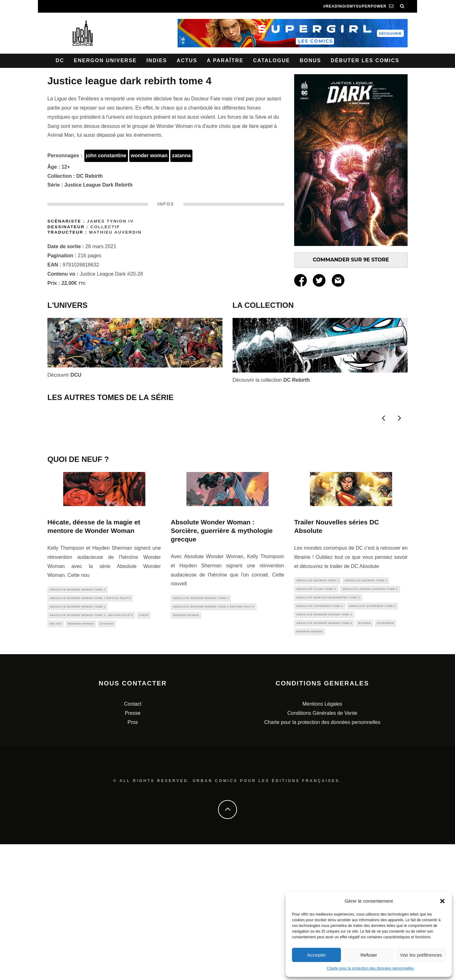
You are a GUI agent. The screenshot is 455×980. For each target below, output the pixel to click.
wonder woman (149, 155)
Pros (133, 858)
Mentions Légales (322, 840)
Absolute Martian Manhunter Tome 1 (328, 730)
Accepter (316, 955)
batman (365, 758)
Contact (133, 840)
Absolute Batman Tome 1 (318, 711)
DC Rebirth (90, 176)
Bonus (310, 60)
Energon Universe (105, 60)
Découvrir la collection (271, 380)
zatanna (181, 155)
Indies (157, 60)
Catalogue (272, 60)
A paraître (225, 60)
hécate (56, 758)
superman (385, 758)
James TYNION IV (110, 221)
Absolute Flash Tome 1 (316, 721)
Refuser (369, 955)
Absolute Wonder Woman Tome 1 (78, 720)
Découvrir (64, 375)
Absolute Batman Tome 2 (366, 711)
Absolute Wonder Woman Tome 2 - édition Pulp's (91, 748)
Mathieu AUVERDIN (115, 232)
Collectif (105, 227)
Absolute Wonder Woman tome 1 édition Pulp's (90, 730)
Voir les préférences (421, 955)
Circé (144, 748)
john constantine (106, 155)
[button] (442, 901)
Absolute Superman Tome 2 (373, 739)
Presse (133, 849)
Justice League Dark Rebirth (98, 185)
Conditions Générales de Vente (322, 849)
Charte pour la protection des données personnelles (370, 968)
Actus (187, 60)
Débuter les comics (365, 60)
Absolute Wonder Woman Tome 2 (78, 739)
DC (60, 60)
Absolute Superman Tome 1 (320, 739)
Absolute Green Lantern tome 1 (370, 721)
